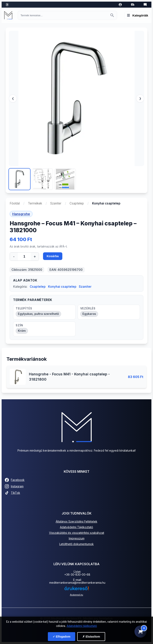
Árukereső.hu (76, 595)
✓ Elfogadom (62, 637)
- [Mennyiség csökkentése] (14, 257)
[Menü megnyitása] (137, 15)
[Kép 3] (65, 179)
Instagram (14, 487)
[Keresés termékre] (64, 15)
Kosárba (53, 257)
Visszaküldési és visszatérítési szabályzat (77, 533)
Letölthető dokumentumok (76, 544)
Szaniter (56, 203)
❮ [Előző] (13, 98)
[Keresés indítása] (112, 15)
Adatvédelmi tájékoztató (82, 626)
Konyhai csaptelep (62, 287)
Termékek (35, 203)
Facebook (15, 480)
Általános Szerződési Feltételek (76, 522)
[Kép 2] (42, 179)
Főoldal (15, 203)
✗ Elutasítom (91, 637)
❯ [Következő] (140, 98)
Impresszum (77, 539)
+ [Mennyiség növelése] (35, 257)
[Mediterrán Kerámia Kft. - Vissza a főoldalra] (9, 15)
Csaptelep (77, 203)
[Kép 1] (20, 179)
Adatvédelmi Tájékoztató (76, 527)
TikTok (12, 493)
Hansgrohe (21, 214)
